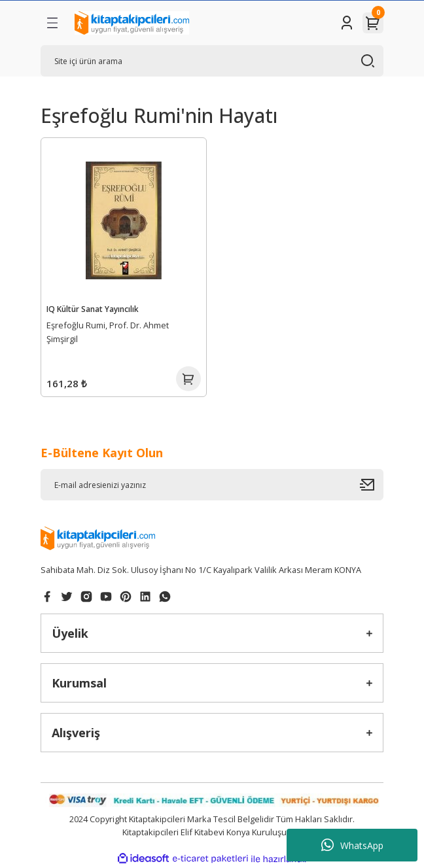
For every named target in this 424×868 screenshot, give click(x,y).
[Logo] (132, 23)
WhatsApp (352, 845)
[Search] (212, 61)
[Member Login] (347, 23)
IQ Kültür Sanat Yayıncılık (93, 309)
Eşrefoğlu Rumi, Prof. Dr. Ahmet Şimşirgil (108, 332)
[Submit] (372, 485)
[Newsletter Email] (212, 485)
